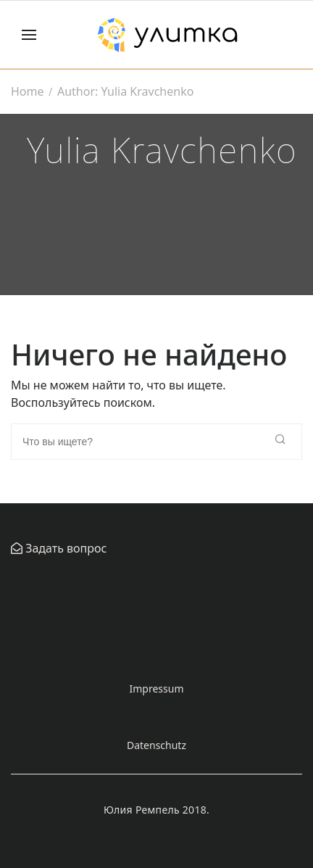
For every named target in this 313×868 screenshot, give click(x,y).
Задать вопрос (64, 548)
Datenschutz (156, 745)
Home (28, 91)
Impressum (157, 689)
